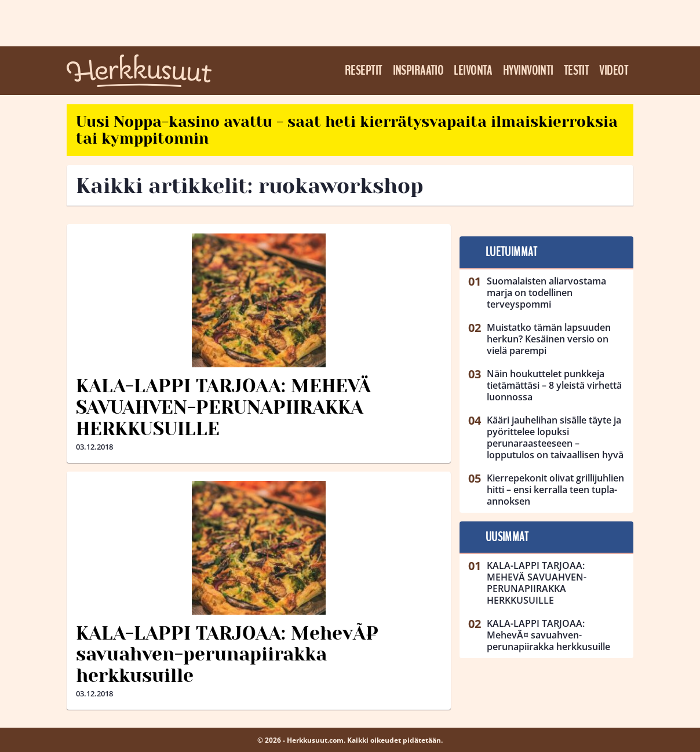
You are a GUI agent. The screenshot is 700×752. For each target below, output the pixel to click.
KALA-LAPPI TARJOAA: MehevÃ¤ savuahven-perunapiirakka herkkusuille (227, 655)
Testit (577, 71)
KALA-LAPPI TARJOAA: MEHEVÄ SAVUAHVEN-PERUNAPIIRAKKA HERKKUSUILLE (223, 408)
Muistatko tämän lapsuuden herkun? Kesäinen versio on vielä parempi (549, 339)
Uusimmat (507, 537)
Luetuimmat (511, 252)
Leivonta (473, 71)
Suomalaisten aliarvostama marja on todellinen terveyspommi (546, 293)
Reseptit (364, 71)
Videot (614, 71)
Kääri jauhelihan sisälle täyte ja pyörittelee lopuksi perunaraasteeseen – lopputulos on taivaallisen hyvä (555, 437)
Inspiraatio (418, 71)
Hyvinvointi (528, 71)
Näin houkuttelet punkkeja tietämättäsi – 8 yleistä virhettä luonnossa (554, 385)
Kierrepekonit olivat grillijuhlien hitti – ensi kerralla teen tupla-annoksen (555, 490)
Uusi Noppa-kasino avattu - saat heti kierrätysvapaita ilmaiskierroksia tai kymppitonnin (347, 130)
